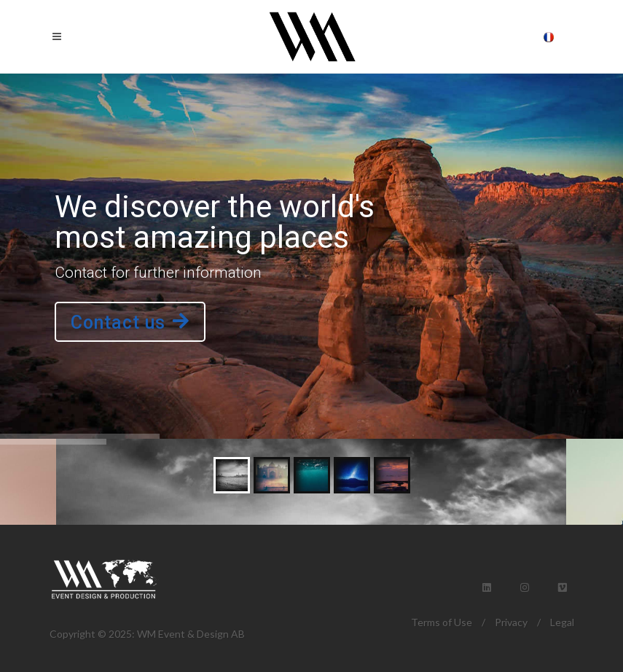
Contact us (130, 323)
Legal (562, 622)
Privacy (511, 622)
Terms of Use (442, 622)
